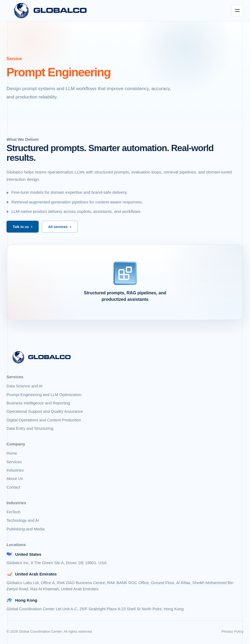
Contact (13, 487)
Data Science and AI (24, 386)
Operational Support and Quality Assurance (45, 411)
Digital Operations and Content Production (44, 420)
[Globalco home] (50, 11)
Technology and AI (23, 520)
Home (12, 453)
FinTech (14, 512)
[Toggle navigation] (237, 11)
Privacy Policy (232, 631)
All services (58, 227)
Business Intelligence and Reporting (38, 403)
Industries (15, 470)
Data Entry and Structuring (30, 428)
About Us (15, 479)
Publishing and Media (26, 529)
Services (14, 462)
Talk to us (21, 227)
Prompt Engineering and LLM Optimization (44, 395)
